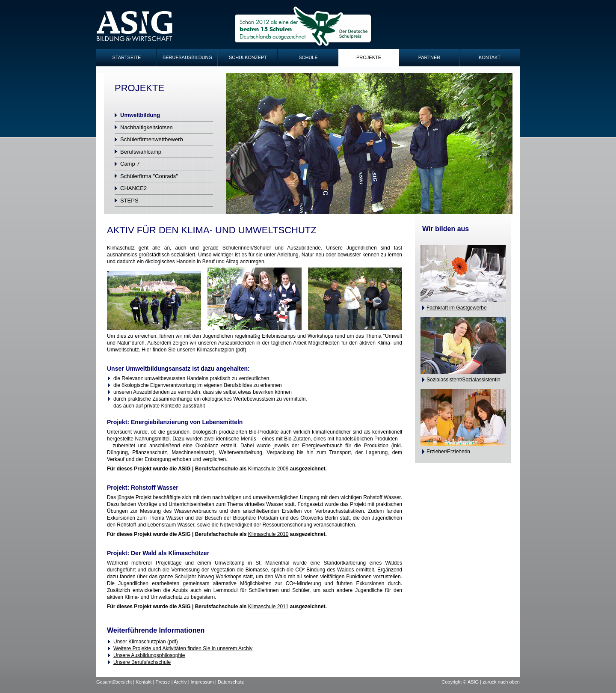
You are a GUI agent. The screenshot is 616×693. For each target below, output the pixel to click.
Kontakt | (145, 682)
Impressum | (204, 682)
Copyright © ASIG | (462, 682)
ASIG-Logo (135, 26)
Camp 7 (130, 164)
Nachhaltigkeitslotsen (147, 127)
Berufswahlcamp (141, 152)
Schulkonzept (248, 57)
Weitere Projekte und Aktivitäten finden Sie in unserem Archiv (183, 648)
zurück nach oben (501, 682)
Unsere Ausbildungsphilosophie (149, 655)
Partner (429, 57)
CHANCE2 (133, 188)
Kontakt (490, 57)
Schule (308, 57)
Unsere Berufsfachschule (142, 662)
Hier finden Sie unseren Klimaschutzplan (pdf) (194, 350)
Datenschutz (231, 682)
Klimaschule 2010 (268, 534)
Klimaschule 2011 (268, 607)
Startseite (127, 57)
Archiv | (182, 682)
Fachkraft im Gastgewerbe (457, 308)
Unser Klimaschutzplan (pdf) (146, 642)
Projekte (369, 57)
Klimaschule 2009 (268, 469)
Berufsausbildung (187, 57)
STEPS (129, 201)
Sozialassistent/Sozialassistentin (463, 380)
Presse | (164, 682)
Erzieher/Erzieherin (448, 452)
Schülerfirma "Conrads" (149, 176)
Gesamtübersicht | (116, 682)
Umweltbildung (140, 115)
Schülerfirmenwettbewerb (152, 139)
